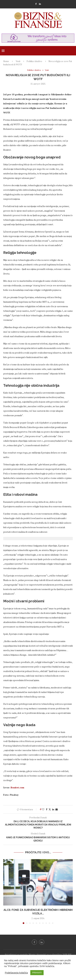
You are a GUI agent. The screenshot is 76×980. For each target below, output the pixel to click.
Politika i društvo (34, 61)
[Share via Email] (57, 809)
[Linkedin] (40, 4)
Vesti (18, 61)
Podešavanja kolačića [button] (16, 973)
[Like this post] (43, 809)
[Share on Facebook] (47, 809)
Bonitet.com (17, 787)
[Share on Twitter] (50, 809)
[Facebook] (36, 4)
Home (6, 61)
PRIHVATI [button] (37, 973)
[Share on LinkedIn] (53, 809)
